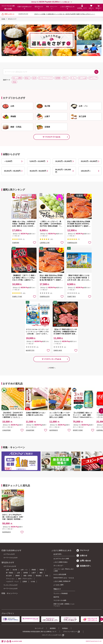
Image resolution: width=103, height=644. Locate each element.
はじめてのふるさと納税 (61, 559)
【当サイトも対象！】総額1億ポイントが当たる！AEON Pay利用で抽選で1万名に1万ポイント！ (65, 14)
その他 (33, 582)
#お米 (34, 78)
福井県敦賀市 (54, 430)
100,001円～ (86, 171)
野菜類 (42, 570)
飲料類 (26, 573)
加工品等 (9, 576)
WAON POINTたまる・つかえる (64, 578)
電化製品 (39, 576)
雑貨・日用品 (28, 576)
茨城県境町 (16, 243)
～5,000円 (8, 161)
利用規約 (65, 628)
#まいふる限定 (17, 78)
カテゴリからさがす (10, 566)
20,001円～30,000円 (89, 161)
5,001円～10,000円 (37, 161)
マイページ (83, 550)
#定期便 (58, 78)
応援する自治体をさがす (25, 8)
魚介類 (15, 570)
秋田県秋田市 (7, 532)
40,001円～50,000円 (38, 171)
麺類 (41, 573)
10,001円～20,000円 (63, 161)
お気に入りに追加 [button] (35, 242)
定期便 (25, 582)
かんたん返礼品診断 (60, 574)
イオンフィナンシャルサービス (52, 635)
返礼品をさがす (39, 8)
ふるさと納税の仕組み (61, 562)
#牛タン (65, 78)
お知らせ (82, 556)
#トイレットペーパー (46, 78)
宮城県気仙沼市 (72, 243)
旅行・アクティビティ (25, 579)
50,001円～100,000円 (63, 171)
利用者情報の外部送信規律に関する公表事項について (40, 632)
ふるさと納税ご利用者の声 (62, 581)
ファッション (10, 579)
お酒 (18, 573)
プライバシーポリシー (70, 632)
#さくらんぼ (83, 78)
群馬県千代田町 (78, 430)
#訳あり (27, 78)
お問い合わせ (84, 561)
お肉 (7, 570)
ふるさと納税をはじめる (67, 8)
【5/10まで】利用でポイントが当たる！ (51, 2)
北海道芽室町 (7, 430)
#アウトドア (93, 78)
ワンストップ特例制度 (61, 593)
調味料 (18, 576)
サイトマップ (39, 628)
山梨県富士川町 (45, 243)
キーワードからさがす (11, 558)
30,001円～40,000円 (12, 171)
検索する (96, 72)
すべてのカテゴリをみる (51, 137)
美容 (47, 576)
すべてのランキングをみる (51, 359)
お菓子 (34, 573)
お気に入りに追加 (22, 430)
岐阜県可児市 (30, 350)
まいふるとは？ (58, 565)
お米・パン (24, 570)
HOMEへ (52, 368)
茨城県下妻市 (72, 297)
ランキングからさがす (11, 585)
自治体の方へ (84, 566)
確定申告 (56, 597)
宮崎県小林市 (58, 350)
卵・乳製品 (10, 573)
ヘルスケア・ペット (12, 582)
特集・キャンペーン (52, 8)
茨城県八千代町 (17, 297)
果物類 (34, 570)
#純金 (14, 82)
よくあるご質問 (58, 585)
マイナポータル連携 (60, 600)
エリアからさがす (9, 554)
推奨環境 (53, 628)
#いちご (73, 78)
